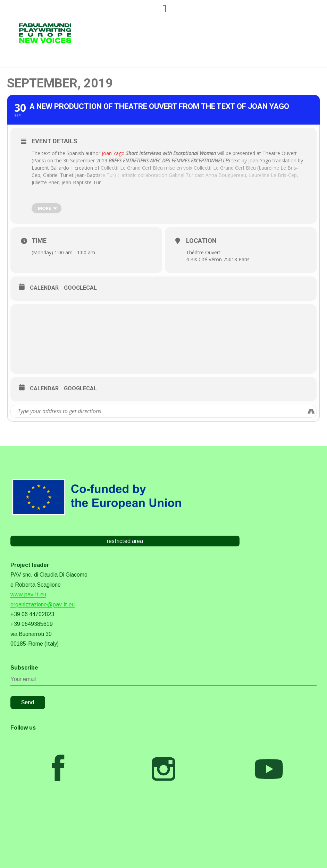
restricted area (125, 541)
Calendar (44, 288)
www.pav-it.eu (28, 594)
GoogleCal (80, 288)
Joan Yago (113, 153)
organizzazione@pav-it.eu (43, 605)
